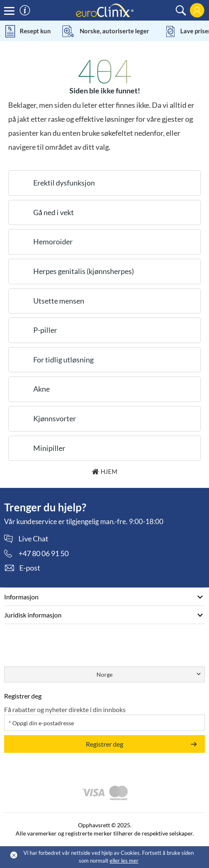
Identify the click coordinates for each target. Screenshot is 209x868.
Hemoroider (53, 241)
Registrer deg (104, 744)
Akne (41, 389)
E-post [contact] (30, 568)
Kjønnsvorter (55, 418)
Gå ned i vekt (54, 212)
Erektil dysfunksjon (64, 183)
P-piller (45, 330)
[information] (25, 10)
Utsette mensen (59, 301)
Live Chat (33, 539)
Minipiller (49, 448)
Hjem (109, 471)
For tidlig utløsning (63, 360)
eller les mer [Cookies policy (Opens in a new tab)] (124, 861)
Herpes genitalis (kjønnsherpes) (84, 271)
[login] (197, 10)
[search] (181, 10)
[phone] (36, 553)
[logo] (105, 10)
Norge (104, 674)
